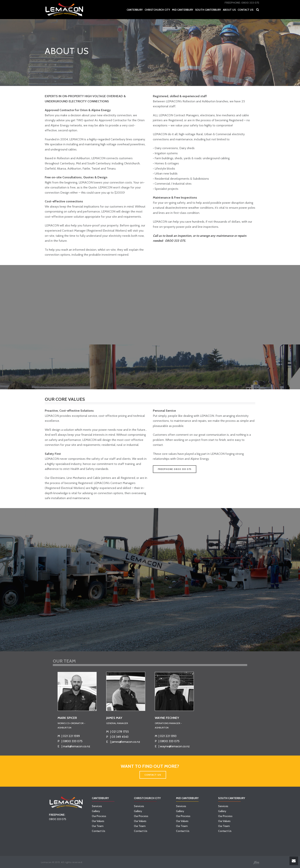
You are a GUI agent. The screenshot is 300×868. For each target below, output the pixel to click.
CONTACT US (153, 775)
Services (97, 806)
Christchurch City (157, 10)
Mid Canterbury (183, 10)
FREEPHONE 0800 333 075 (175, 469)
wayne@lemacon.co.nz (175, 746)
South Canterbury (208, 10)
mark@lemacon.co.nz (77, 746)
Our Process (99, 816)
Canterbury (135, 10)
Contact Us (245, 10)
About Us (229, 10)
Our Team (98, 826)
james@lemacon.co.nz (126, 742)
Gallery (96, 811)
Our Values (98, 821)
